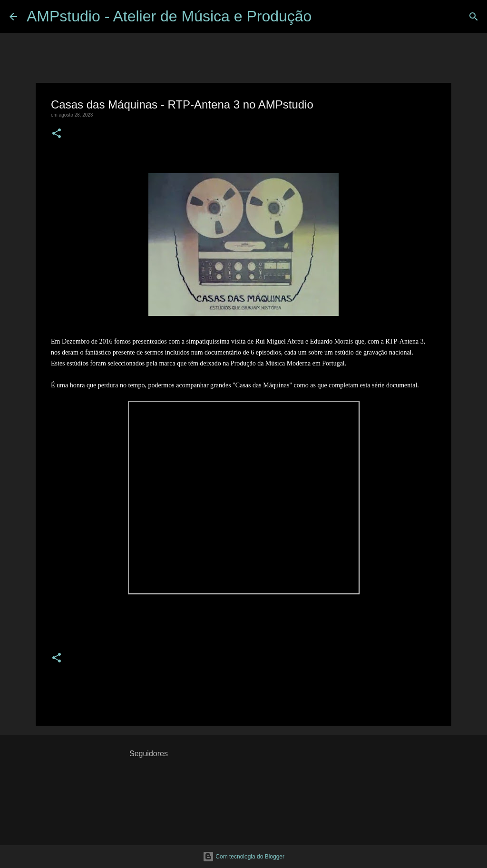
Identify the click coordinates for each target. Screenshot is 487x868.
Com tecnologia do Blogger (243, 857)
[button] (57, 134)
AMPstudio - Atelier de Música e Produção (169, 16)
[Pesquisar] (325, 17)
